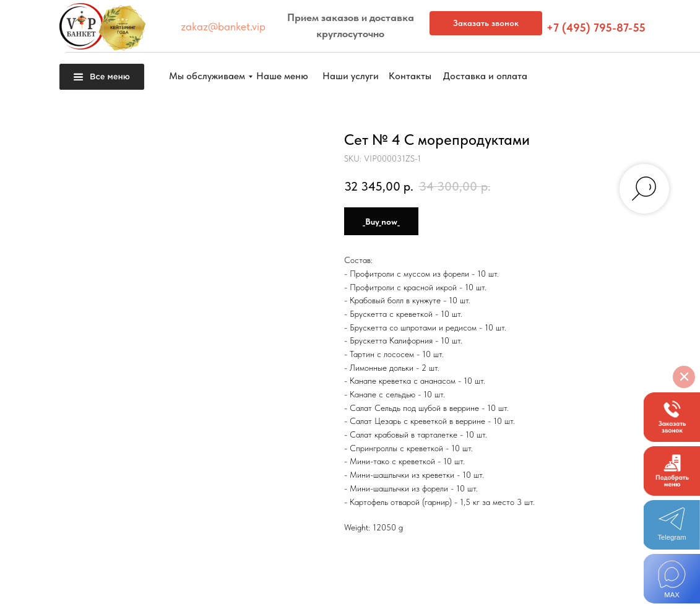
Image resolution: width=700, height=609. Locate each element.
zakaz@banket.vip (223, 26)
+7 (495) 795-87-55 (596, 28)
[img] (672, 579)
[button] (672, 417)
